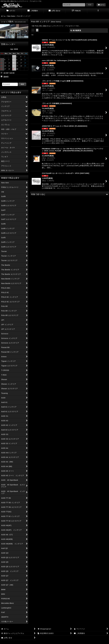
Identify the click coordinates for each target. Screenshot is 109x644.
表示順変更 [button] (76, 30)
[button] (98, 11)
